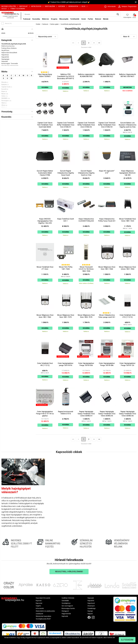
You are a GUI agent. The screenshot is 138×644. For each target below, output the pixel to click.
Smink (84, 19)
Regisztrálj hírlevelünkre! (69, 572)
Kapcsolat (24, 6)
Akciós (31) (8, 23)
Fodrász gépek (54, 24)
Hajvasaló (5, 61)
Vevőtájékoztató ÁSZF (43, 619)
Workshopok (73, 6)
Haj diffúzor (5, 50)
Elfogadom (127, 640)
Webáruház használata (43, 616)
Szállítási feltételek (68, 598)
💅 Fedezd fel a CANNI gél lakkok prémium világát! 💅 (69, 2)
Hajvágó (90, 611)
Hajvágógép (5, 59)
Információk (40, 608)
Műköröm (45, 19)
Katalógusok (36, 6)
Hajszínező (91, 603)
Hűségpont (65, 611)
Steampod (91, 606)
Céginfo (38, 606)
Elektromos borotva (8, 46)
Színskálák (65, 601)
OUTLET (4, 9)
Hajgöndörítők (66, 614)
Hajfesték (65, 616)
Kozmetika (36, 19)
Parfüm (90, 19)
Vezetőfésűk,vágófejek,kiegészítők (14, 44)
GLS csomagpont (67, 606)
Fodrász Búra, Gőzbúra (9, 48)
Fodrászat (27, 19)
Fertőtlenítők (75, 19)
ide (114, 638)
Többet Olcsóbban (18, 9)
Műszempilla (64, 19)
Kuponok (62, 6)
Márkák (106, 19)
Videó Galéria (50, 6)
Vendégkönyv (66, 603)
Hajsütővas (5, 55)
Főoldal (38, 24)
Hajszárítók (5, 57)
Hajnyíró (90, 614)
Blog (83, 6)
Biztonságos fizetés (68, 608)
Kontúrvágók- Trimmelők (10, 64)
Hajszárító (91, 601)
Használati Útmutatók (43, 598)
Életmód (98, 19)
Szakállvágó (92, 608)
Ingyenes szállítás (9, 6)
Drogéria (54, 19)
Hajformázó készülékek (9, 53)
